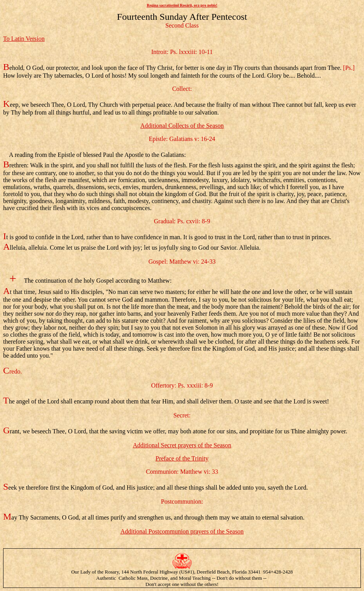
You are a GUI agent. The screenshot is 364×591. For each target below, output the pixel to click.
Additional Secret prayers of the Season (182, 445)
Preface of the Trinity (182, 458)
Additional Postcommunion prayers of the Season (182, 531)
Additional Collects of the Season (182, 126)
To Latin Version (24, 39)
